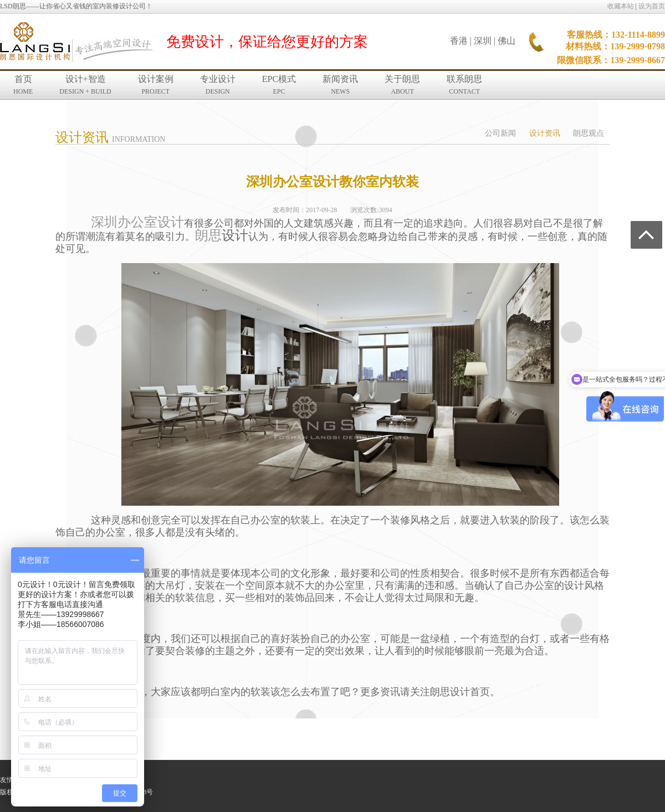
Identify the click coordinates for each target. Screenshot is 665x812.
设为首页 (652, 6)
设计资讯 (545, 133)
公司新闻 (500, 133)
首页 (23, 85)
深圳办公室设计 (137, 222)
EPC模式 (279, 85)
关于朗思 (402, 85)
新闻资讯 (340, 85)
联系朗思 (464, 85)
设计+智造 (85, 85)
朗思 (208, 235)
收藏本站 (621, 6)
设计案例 (156, 85)
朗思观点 (589, 133)
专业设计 (218, 85)
